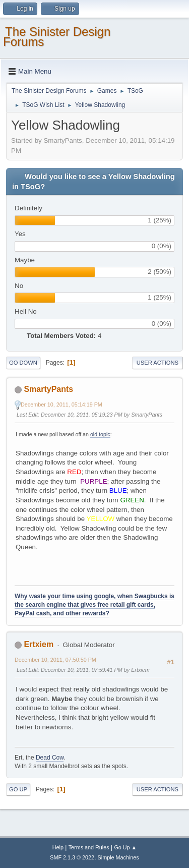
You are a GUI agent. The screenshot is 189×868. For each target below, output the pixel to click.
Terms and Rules (89, 847)
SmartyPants (48, 389)
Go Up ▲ (125, 847)
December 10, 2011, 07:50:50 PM (55, 660)
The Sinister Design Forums (57, 37)
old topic (100, 434)
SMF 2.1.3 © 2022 (72, 857)
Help (58, 847)
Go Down (23, 363)
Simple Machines (118, 857)
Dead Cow (50, 758)
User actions (157, 363)
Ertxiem (39, 644)
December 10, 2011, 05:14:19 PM (61, 404)
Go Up (18, 789)
